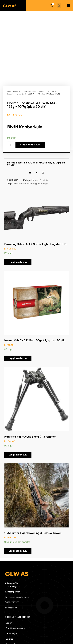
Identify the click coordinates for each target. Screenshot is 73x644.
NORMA (41, 75)
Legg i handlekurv (30, 128)
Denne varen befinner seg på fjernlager (30, 167)
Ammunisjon (17, 75)
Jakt (48, 75)
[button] (59, 6)
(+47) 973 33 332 (13, 586)
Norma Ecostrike (40, 163)
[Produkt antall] (11, 128)
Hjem (9, 75)
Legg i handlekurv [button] (18, 245)
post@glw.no (11, 591)
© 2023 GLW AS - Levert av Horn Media (56, 637)
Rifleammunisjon (30, 75)
